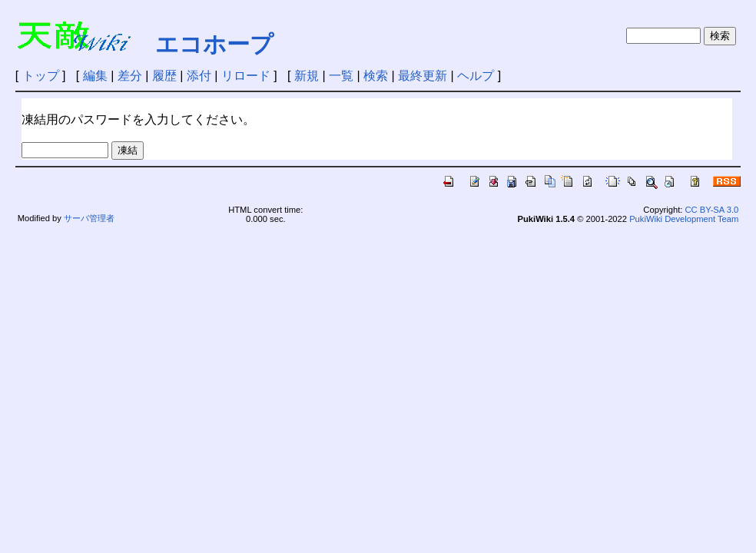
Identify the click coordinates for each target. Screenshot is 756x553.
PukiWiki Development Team (684, 219)
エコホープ (214, 44)
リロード (246, 76)
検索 (376, 76)
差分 (130, 76)
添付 (199, 76)
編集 (95, 76)
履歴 (164, 76)
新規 (307, 76)
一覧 (341, 76)
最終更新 (423, 76)
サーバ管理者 (89, 218)
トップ (41, 76)
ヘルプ (476, 76)
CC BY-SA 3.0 (711, 210)
